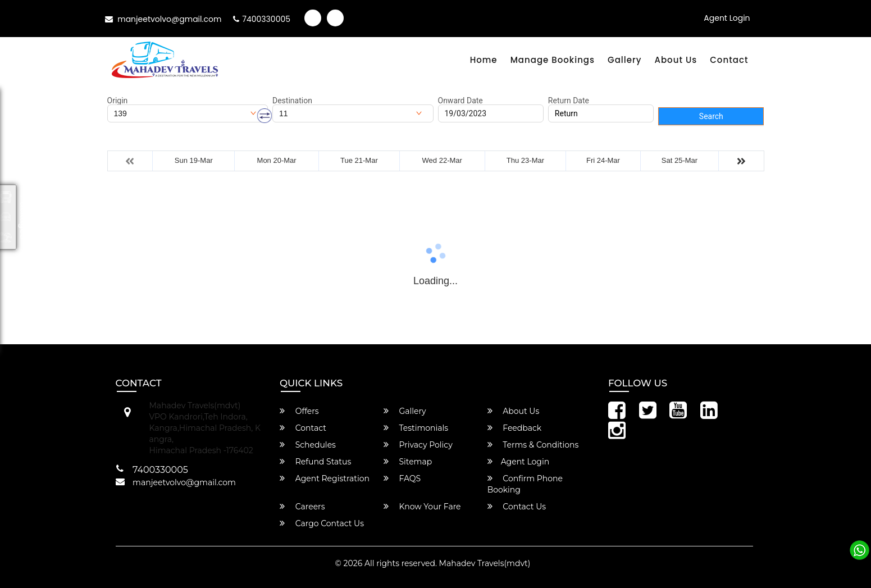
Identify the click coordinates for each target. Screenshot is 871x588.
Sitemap (408, 462)
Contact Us (517, 507)
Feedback (515, 428)
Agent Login (727, 18)
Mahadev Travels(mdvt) (485, 563)
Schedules (308, 445)
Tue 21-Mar (359, 160)
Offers (299, 411)
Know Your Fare (422, 507)
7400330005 (262, 19)
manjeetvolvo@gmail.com (163, 19)
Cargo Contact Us (322, 523)
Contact (729, 60)
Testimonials (416, 428)
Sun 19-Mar (194, 160)
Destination (292, 101)
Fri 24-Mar (603, 160)
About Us (676, 60)
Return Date (569, 101)
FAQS (402, 478)
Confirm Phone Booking (525, 484)
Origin (118, 101)
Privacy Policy (418, 445)
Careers (302, 507)
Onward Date (460, 101)
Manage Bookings (553, 60)
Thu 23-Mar (525, 160)
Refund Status (315, 462)
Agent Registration (325, 478)
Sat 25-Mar (680, 160)
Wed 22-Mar (442, 160)
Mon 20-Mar (277, 160)
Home (484, 60)
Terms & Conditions (533, 445)
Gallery (624, 60)
